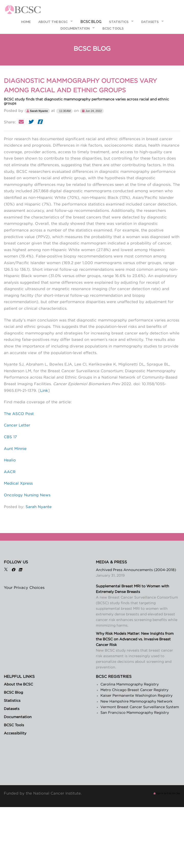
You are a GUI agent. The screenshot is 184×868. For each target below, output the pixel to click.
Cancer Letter (17, 425)
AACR (10, 472)
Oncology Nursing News (27, 495)
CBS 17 (10, 437)
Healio (10, 460)
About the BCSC (53, 22)
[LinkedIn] (20, 570)
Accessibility (15, 733)
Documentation (75, 28)
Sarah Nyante (39, 507)
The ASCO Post (19, 414)
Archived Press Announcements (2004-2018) (136, 570)
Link (44, 391)
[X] (6, 570)
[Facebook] (13, 570)
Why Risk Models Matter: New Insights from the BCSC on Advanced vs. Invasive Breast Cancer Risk (135, 639)
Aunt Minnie (15, 449)
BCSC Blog (91, 22)
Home (26, 22)
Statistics (119, 22)
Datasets (150, 22)
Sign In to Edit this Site (167, 793)
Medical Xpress (18, 483)
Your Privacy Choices (24, 588)
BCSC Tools (113, 28)
